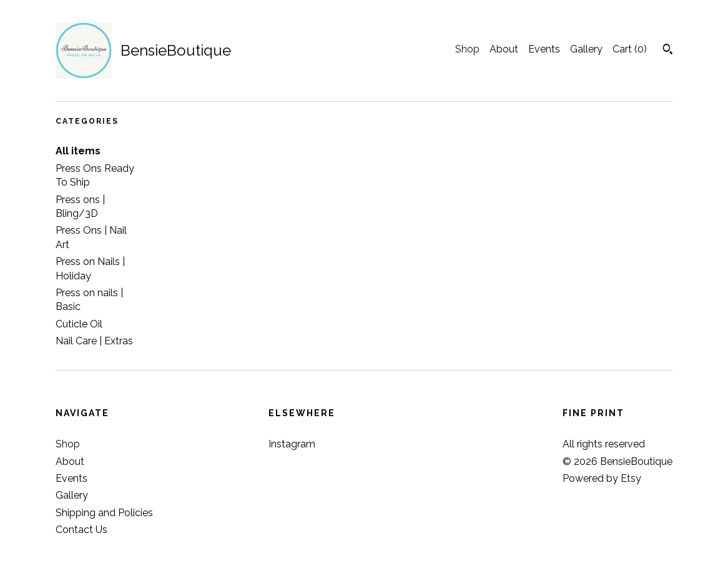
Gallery (586, 49)
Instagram (292, 444)
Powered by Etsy (602, 478)
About (504, 49)
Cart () (630, 49)
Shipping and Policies (104, 513)
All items (78, 151)
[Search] (668, 51)
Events (544, 49)
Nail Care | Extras (94, 341)
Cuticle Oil (79, 324)
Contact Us (81, 530)
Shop (467, 49)
